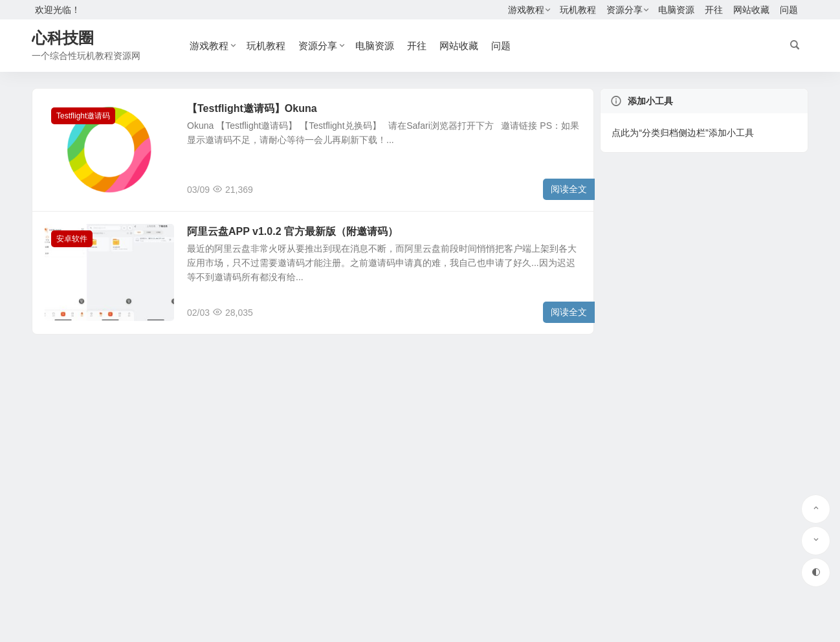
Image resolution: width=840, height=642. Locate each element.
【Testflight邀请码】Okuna (252, 108)
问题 (789, 10)
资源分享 (624, 10)
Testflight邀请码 (83, 116)
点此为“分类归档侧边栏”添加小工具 (682, 133)
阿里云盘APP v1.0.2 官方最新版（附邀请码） (293, 231)
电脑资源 (676, 10)
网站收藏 (751, 10)
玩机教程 (578, 10)
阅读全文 (569, 189)
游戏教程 (526, 10)
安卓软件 (72, 239)
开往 (714, 10)
